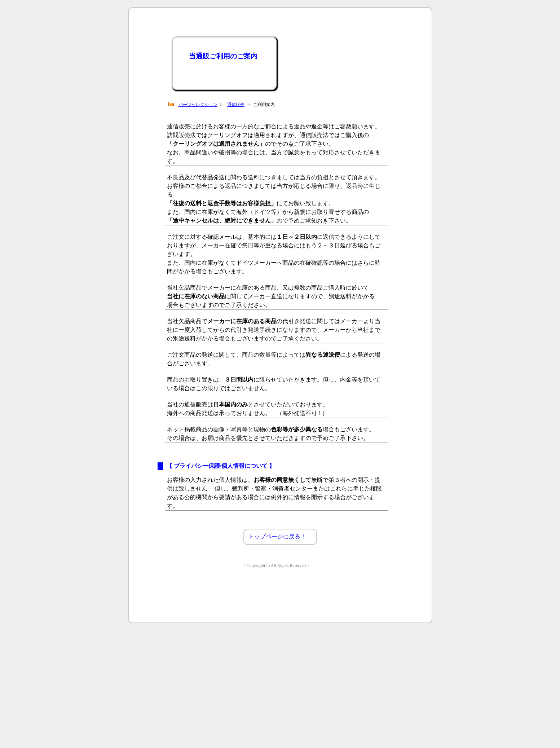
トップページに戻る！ (277, 536)
